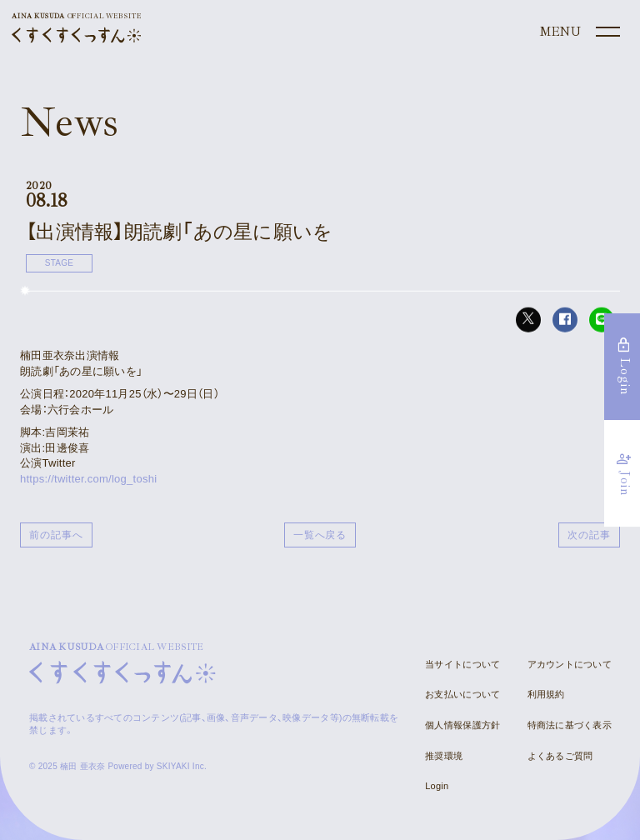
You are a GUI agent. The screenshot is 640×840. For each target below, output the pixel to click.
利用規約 (546, 694)
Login (437, 786)
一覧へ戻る (320, 535)
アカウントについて (570, 664)
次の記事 (589, 535)
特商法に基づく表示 (570, 725)
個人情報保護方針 (462, 725)
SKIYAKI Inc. (182, 766)
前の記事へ (56, 535)
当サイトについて (462, 664)
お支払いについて (462, 694)
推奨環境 (444, 756)
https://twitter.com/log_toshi (88, 479)
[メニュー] (578, 32)
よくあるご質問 (560, 756)
